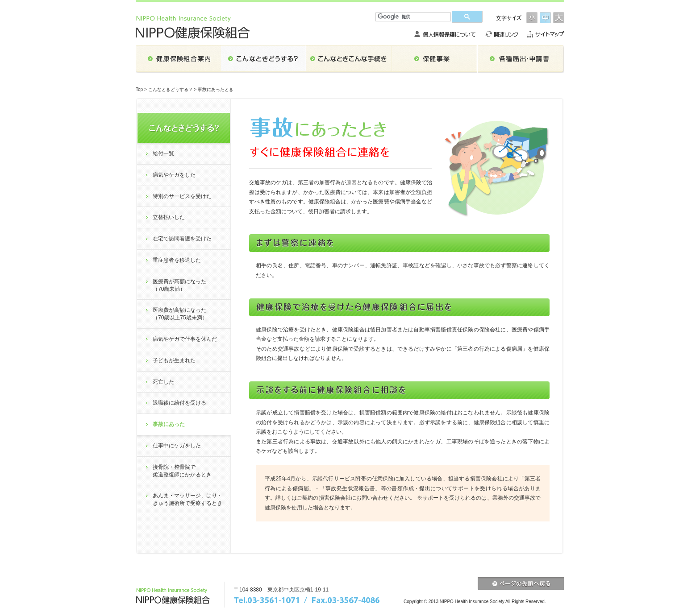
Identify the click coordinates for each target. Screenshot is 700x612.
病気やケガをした (174, 175)
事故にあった (169, 424)
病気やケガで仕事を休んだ (185, 339)
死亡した (163, 382)
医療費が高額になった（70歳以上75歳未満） (180, 314)
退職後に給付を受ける (179, 403)
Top (139, 89)
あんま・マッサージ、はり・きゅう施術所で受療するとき (187, 499)
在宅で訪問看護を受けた (182, 239)
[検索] (413, 17)
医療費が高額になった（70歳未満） (179, 285)
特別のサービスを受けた (182, 196)
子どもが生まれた (174, 360)
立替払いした (169, 217)
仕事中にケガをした (177, 446)
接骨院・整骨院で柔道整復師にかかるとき (182, 471)
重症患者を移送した (177, 260)
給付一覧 (163, 153)
